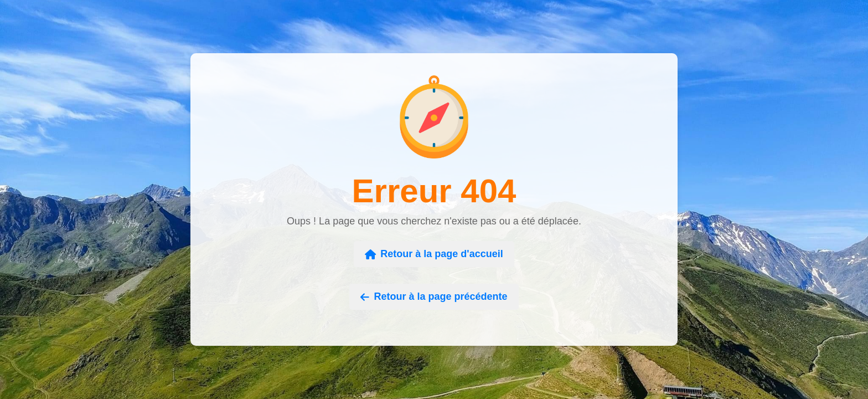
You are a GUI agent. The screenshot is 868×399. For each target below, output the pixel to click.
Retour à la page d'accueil (434, 254)
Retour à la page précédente (434, 296)
